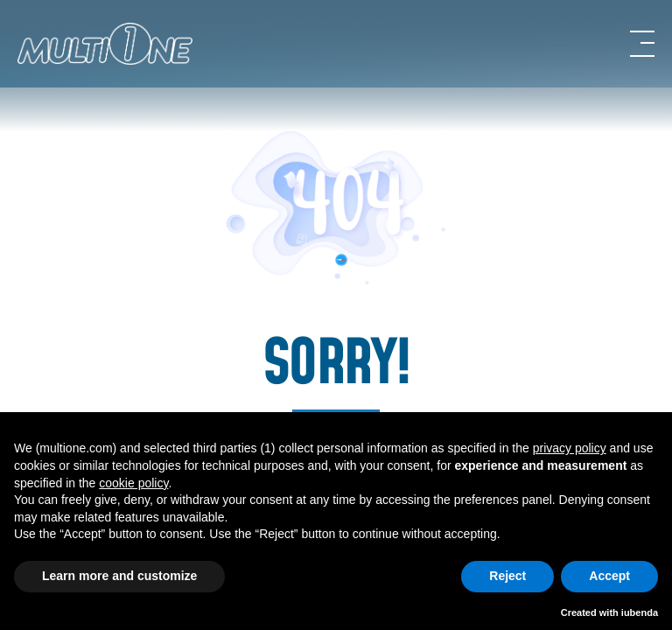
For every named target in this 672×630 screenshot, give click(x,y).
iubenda (640, 612)
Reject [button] (507, 576)
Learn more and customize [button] (119, 576)
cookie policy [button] (133, 483)
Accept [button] (609, 576)
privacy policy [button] (570, 448)
